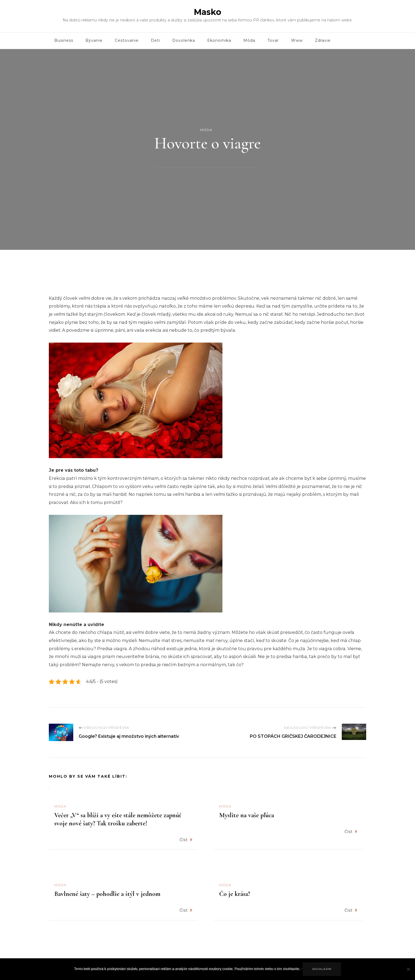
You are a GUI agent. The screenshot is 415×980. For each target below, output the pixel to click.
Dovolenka (184, 40)
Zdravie (323, 40)
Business (64, 40)
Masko (208, 12)
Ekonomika (219, 40)
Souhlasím (322, 969)
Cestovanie (127, 40)
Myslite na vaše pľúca (247, 815)
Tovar (273, 40)
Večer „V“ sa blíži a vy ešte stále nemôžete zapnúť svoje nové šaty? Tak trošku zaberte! (118, 819)
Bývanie (94, 40)
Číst (186, 840)
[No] (408, 973)
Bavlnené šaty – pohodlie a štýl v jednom (107, 894)
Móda (249, 40)
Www (297, 40)
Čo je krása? (235, 894)
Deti (155, 40)
